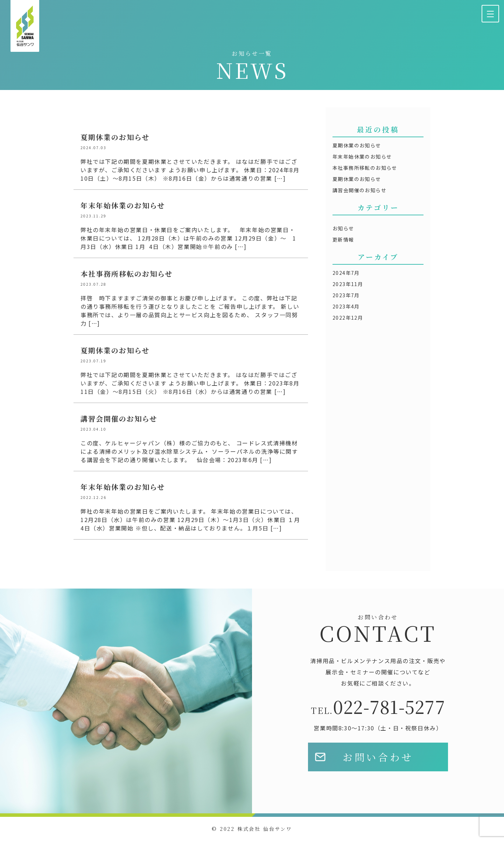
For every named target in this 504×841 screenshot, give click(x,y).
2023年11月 (348, 284)
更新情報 (343, 239)
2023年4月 (346, 306)
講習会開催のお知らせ (359, 190)
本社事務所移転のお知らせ (365, 168)
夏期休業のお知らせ (357, 145)
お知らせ (343, 228)
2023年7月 (346, 295)
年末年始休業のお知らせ (362, 157)
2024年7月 (346, 273)
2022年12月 (348, 318)
